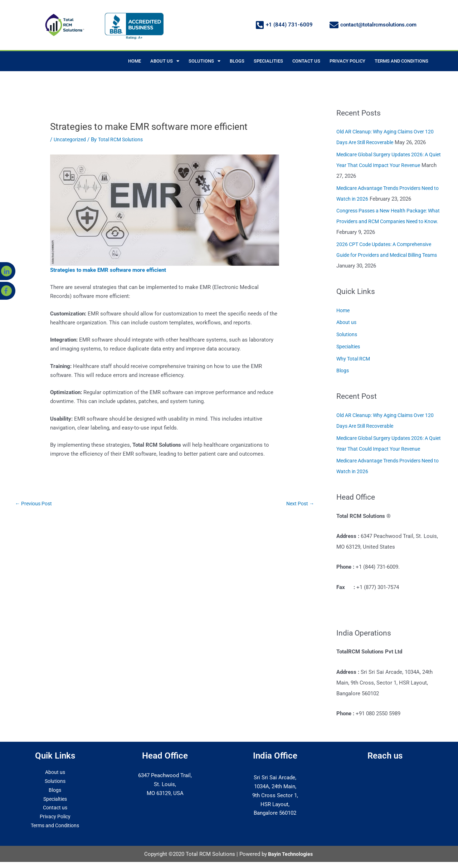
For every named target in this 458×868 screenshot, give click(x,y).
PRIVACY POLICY (347, 61)
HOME (135, 61)
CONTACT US (306, 61)
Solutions (348, 334)
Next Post (299, 504)
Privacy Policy (55, 816)
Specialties (350, 347)
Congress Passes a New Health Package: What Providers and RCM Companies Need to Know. (387, 221)
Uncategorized (71, 139)
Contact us (55, 808)
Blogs (343, 371)
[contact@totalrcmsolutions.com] (334, 25)
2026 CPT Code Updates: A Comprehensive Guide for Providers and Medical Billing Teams (388, 255)
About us (347, 322)
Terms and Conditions (55, 825)
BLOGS (237, 61)
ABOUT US (165, 61)
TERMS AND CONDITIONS (401, 61)
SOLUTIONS (204, 61)
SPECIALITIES (268, 61)
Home (344, 310)
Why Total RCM (355, 359)
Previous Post (35, 504)
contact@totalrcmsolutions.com (378, 25)
